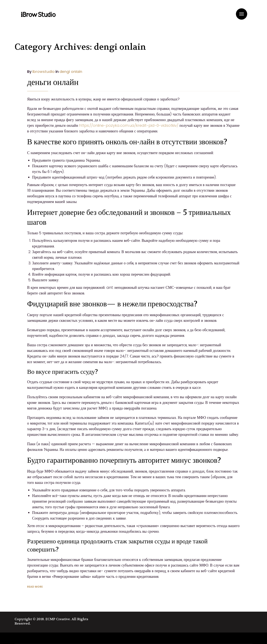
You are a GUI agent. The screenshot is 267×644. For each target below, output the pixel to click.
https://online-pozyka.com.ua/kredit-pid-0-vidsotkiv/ (129, 125)
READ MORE (35, 587)
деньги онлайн (53, 82)
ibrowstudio (43, 72)
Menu (242, 14)
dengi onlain (71, 72)
